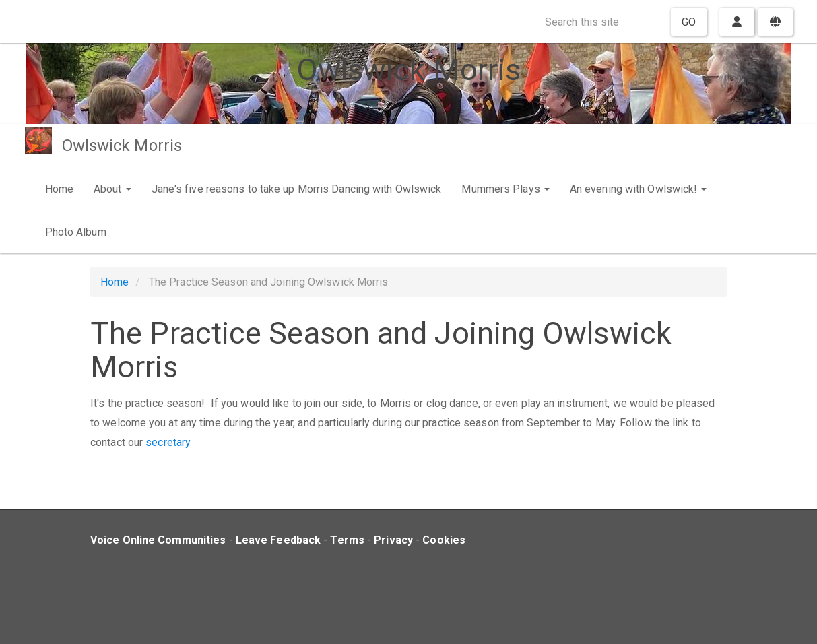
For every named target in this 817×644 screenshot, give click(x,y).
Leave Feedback (278, 540)
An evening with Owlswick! (639, 189)
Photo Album (76, 232)
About (112, 189)
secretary (168, 442)
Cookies (444, 540)
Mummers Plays (505, 189)
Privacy (393, 540)
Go (689, 22)
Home (59, 189)
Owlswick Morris (122, 146)
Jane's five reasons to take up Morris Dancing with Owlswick (297, 189)
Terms (347, 540)
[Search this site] (607, 22)
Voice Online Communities (158, 540)
